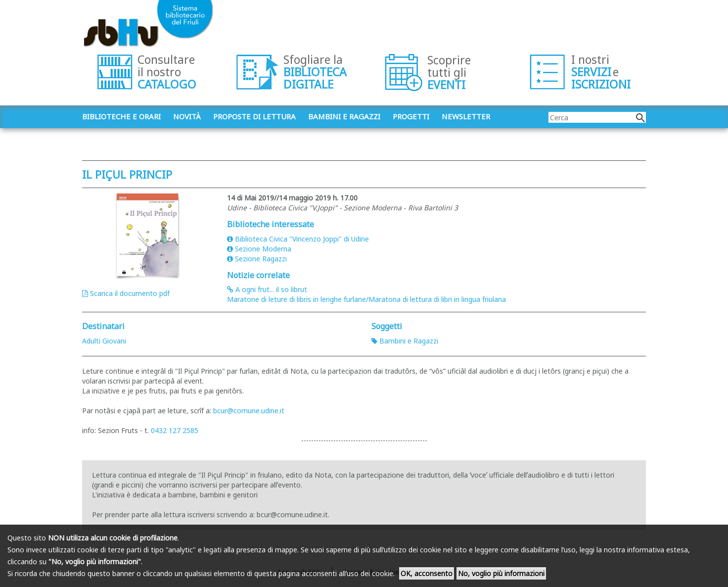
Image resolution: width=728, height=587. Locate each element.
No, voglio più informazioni (501, 573)
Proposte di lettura (254, 116)
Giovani (114, 341)
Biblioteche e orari (121, 116)
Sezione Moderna (259, 249)
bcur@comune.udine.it (249, 411)
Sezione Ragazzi (257, 259)
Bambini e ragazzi (344, 116)
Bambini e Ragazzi (405, 341)
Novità (187, 116)
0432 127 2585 (175, 430)
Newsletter (466, 116)
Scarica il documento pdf (126, 293)
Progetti (411, 116)
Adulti (91, 341)
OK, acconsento (427, 573)
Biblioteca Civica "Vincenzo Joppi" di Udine (298, 239)
